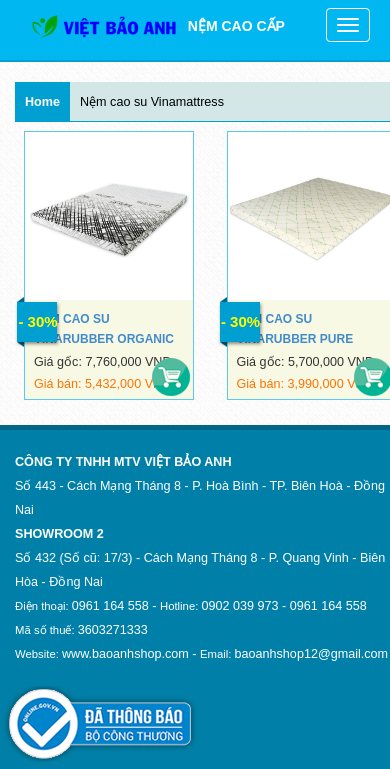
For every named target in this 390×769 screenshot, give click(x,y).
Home (42, 102)
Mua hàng (171, 377)
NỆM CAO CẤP (157, 26)
